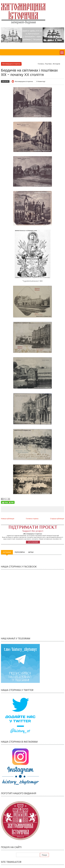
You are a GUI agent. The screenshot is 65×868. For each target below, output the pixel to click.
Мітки (31, 552)
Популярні (20, 552)
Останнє (7, 552)
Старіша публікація (57, 519)
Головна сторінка (32, 519)
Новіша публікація (8, 519)
